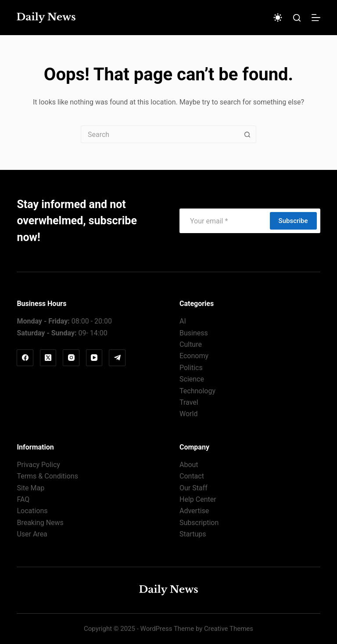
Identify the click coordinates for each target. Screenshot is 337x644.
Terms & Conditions (47, 476)
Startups (193, 534)
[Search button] (247, 134)
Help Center (198, 499)
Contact (192, 476)
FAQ (23, 499)
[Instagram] (71, 358)
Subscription (199, 523)
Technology (197, 391)
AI (183, 321)
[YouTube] (94, 358)
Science (192, 379)
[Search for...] (160, 134)
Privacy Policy (38, 465)
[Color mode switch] (278, 18)
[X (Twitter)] (48, 358)
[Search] (297, 18)
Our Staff (194, 488)
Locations (32, 511)
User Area (32, 534)
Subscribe (293, 221)
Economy (194, 356)
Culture (191, 344)
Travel (189, 402)
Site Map (30, 488)
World (188, 414)
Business (194, 333)
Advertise (194, 511)
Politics (191, 368)
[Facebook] (25, 358)
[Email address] (224, 221)
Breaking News (40, 523)
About (189, 465)
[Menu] (316, 18)
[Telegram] (117, 358)
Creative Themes (229, 629)
